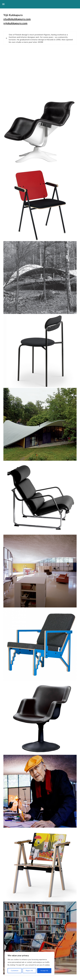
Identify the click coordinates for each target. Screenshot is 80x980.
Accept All (44, 971)
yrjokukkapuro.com (15, 23)
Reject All (29, 971)
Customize (15, 971)
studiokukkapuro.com (17, 19)
